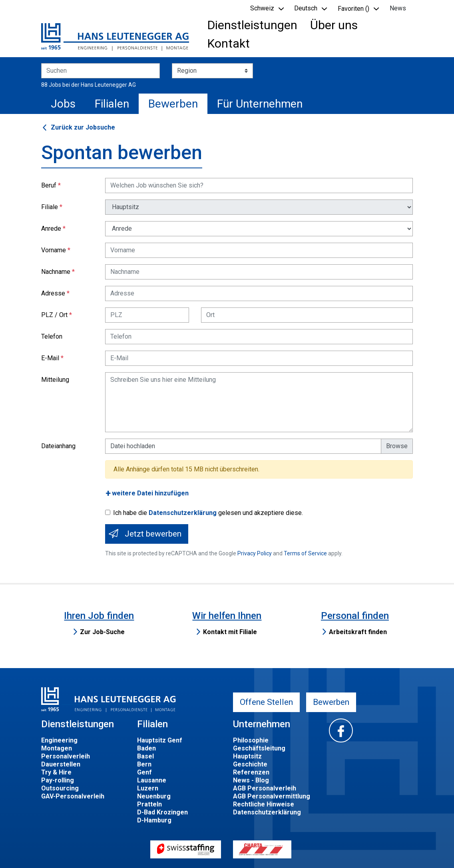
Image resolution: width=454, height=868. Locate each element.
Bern (144, 764)
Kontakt (229, 43)
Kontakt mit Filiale (230, 632)
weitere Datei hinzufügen (150, 493)
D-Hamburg (154, 820)
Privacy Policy (255, 553)
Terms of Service (305, 553)
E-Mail (50, 358)
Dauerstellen (61, 764)
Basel (145, 756)
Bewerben (173, 104)
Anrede (51, 228)
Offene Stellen (266, 702)
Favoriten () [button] (353, 9)
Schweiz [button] (262, 8)
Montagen (57, 748)
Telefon (52, 336)
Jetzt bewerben (153, 534)
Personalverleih (66, 756)
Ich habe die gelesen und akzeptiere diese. (208, 513)
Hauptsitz (247, 756)
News (398, 8)
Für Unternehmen (260, 104)
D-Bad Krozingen (162, 812)
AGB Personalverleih (265, 788)
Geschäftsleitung (259, 748)
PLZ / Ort (54, 315)
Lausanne (152, 780)
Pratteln (149, 804)
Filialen (112, 104)
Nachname (56, 272)
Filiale (50, 207)
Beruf (49, 185)
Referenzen (251, 772)
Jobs (63, 104)
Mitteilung (55, 380)
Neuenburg (154, 796)
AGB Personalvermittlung (272, 796)
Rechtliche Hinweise (264, 804)
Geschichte (250, 764)
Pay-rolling (58, 780)
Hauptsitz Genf (160, 740)
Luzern (148, 788)
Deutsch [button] (306, 8)
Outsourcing (60, 788)
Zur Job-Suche (102, 632)
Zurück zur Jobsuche (83, 127)
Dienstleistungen (252, 25)
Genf (144, 772)
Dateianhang (58, 446)
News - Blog (251, 780)
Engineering (59, 740)
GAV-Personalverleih (73, 796)
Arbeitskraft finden (358, 632)
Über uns (334, 25)
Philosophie (251, 740)
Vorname (54, 250)
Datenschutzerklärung (183, 513)
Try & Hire (56, 772)
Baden (146, 748)
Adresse (53, 293)
